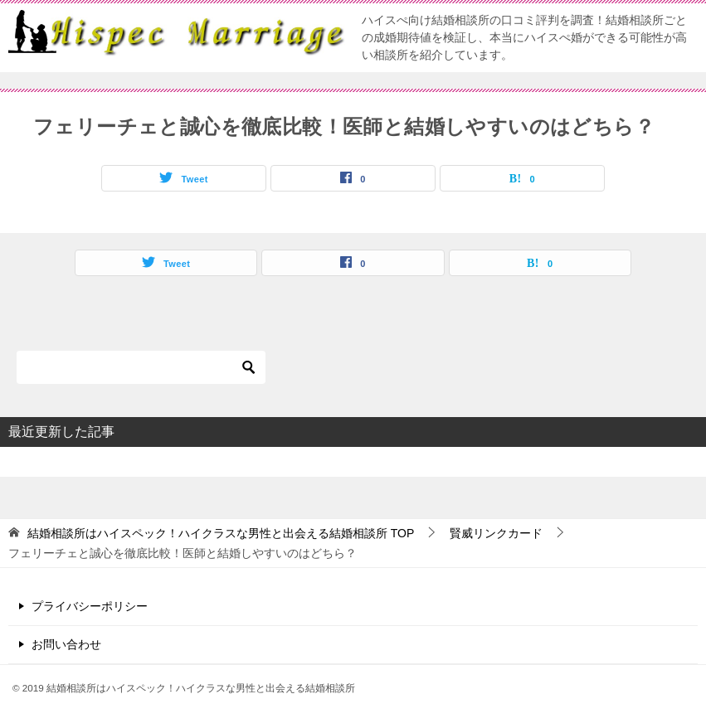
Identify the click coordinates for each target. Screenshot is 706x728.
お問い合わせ (66, 644)
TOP (221, 533)
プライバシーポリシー (90, 606)
